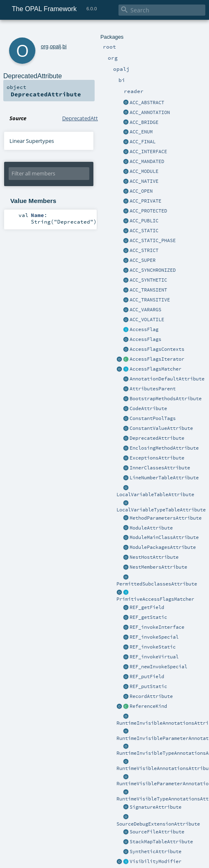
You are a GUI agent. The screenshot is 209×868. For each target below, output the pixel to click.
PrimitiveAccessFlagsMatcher (155, 599)
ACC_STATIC (144, 231)
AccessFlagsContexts (157, 349)
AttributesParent (153, 389)
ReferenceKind (148, 706)
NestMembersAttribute (158, 567)
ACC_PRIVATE (145, 201)
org (45, 46)
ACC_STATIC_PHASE (153, 240)
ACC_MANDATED (147, 161)
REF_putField (147, 677)
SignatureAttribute (156, 807)
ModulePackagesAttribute (163, 547)
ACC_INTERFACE (148, 152)
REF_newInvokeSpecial (158, 667)
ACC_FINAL (143, 142)
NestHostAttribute (154, 557)
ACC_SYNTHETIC (148, 280)
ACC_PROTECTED (148, 211)
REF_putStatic (148, 686)
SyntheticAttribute (156, 852)
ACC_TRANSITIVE (150, 300)
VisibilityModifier (156, 861)
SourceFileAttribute (157, 832)
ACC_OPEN (141, 191)
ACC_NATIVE (144, 181)
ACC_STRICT (144, 250)
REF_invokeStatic (153, 647)
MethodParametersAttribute (166, 518)
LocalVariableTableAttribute (155, 495)
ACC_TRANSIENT (148, 290)
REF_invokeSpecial (154, 637)
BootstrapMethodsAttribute (166, 399)
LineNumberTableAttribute (164, 478)
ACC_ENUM (141, 132)
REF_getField (147, 607)
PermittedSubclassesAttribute (157, 584)
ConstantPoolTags (153, 418)
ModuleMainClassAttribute (164, 537)
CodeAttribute (148, 408)
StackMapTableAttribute (161, 842)
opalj (55, 46)
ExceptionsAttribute (157, 458)
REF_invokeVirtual (154, 657)
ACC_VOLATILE (147, 320)
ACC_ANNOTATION (150, 112)
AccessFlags (145, 339)
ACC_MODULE (144, 171)
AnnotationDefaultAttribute (167, 379)
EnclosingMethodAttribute (164, 448)
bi (65, 46)
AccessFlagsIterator (157, 359)
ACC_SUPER (143, 260)
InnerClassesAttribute (160, 468)
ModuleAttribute (151, 528)
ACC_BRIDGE (144, 122)
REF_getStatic (148, 617)
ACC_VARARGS (145, 310)
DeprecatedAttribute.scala (94, 118)
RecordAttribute (151, 696)
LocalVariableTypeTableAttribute (161, 510)
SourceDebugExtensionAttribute (158, 824)
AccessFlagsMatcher (156, 369)
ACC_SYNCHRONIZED (153, 270)
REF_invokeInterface (157, 627)
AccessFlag (144, 329)
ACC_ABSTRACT (147, 103)
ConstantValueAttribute (161, 428)
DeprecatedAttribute (157, 438)
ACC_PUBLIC (144, 221)
